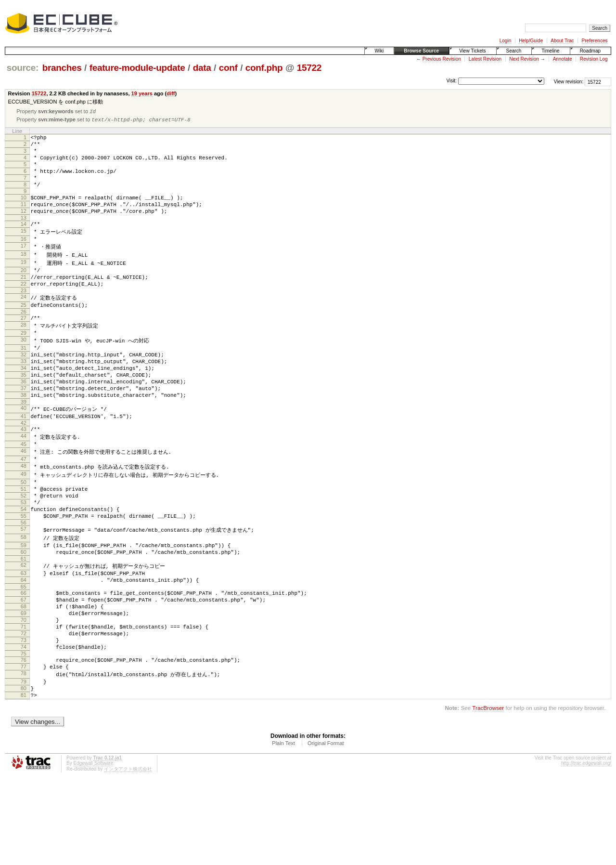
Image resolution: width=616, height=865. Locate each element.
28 (24, 355)
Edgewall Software (93, 852)
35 (24, 413)
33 (24, 397)
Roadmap (590, 51)
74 (24, 727)
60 (24, 616)
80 (24, 774)
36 (24, 421)
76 (24, 741)
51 (24, 543)
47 (24, 509)
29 (24, 364)
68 (24, 678)
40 (24, 452)
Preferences (595, 41)
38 (24, 438)
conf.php (264, 68)
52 (24, 551)
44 (24, 484)
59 (24, 607)
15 (24, 250)
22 (24, 309)
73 (24, 719)
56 (24, 584)
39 (24, 446)
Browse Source (421, 51)
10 (24, 211)
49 (24, 526)
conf (228, 68)
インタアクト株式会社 (128, 858)
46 (24, 500)
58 (24, 599)
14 (24, 242)
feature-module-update (137, 68)
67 (24, 669)
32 (24, 389)
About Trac (562, 41)
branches (62, 68)
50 (24, 535)
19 (24, 284)
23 (24, 317)
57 (24, 590)
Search (514, 51)
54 (24, 567)
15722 (309, 68)
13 (24, 236)
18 (24, 275)
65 (24, 655)
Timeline (550, 51)
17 (24, 267)
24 (24, 324)
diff (171, 93)
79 (24, 766)
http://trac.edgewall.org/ (586, 852)
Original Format (326, 832)
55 (24, 576)
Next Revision (524, 59)
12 (24, 227)
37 (24, 430)
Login (505, 41)
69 (24, 686)
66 (24, 661)
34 (24, 405)
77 (24, 749)
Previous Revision (442, 59)
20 (24, 293)
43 (24, 475)
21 (24, 301)
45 (24, 492)
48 (24, 517)
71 (24, 702)
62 (24, 630)
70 (24, 694)
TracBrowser (488, 797)
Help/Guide (531, 41)
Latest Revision (485, 59)
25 (24, 332)
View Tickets (472, 51)
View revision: (569, 82)
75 (24, 735)
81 (24, 783)
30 (24, 372)
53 (24, 559)
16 (24, 259)
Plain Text (283, 832)
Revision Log (594, 59)
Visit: (451, 81)
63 (24, 639)
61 (24, 624)
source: (23, 68)
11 (24, 219)
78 (24, 758)
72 (24, 710)
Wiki (379, 51)
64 (24, 647)
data (202, 68)
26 (24, 341)
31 (24, 380)
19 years (142, 93)
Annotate (563, 59)
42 (24, 469)
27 (24, 347)
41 (24, 461)
